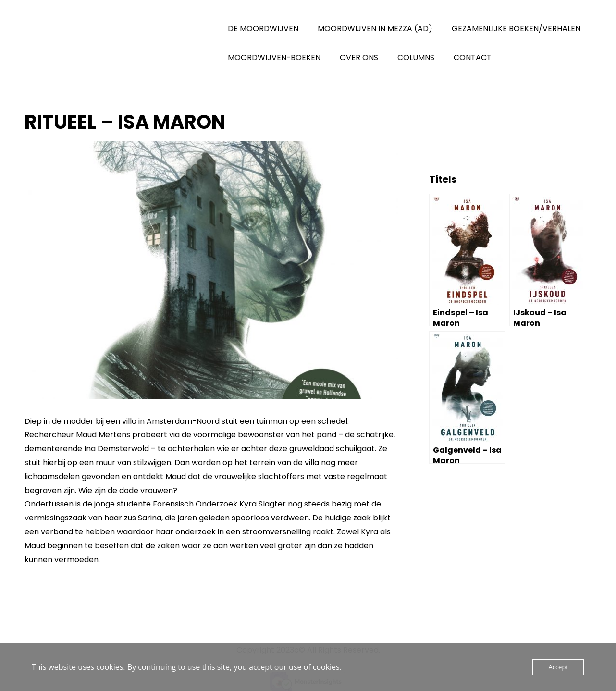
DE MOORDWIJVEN (263, 29)
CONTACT (473, 57)
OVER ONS (359, 57)
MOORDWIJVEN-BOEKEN (274, 57)
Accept (558, 667)
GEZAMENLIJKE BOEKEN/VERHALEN (516, 29)
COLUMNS (416, 57)
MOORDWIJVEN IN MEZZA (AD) (375, 29)
